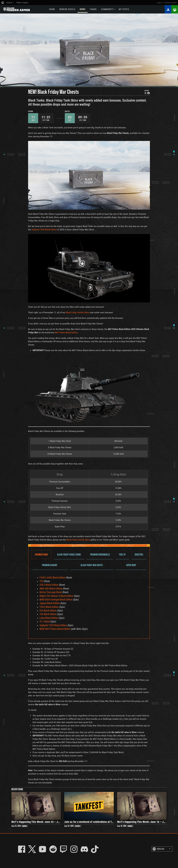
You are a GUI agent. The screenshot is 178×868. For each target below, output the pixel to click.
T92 (41, 581)
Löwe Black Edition (49, 618)
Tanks (93, 9)
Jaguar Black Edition (50, 603)
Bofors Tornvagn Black (51, 592)
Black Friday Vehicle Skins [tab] (69, 554)
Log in (159, 3)
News (83, 9)
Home (52, 9)
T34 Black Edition (48, 614)
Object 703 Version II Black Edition (56, 596)
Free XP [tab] (122, 554)
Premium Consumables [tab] (100, 554)
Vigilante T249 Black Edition (44, 230)
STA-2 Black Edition (49, 585)
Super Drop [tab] (131, 565)
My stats (124, 9)
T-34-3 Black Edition (49, 607)
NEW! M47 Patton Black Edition (55, 629)
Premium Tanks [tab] (41, 554)
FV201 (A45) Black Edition (52, 578)
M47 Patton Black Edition (66, 332)
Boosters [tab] (139, 554)
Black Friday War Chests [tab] (92, 565)
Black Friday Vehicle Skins (78, 312)
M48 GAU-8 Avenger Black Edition (56, 600)
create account (170, 3)
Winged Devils (67, 9)
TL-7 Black (45, 622)
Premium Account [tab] (50, 565)
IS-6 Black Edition (48, 611)
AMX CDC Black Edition (51, 589)
